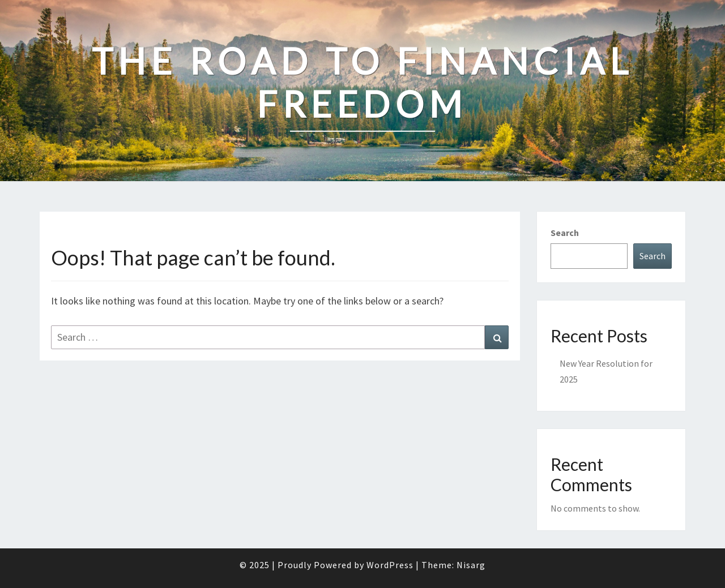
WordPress (390, 565)
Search (565, 233)
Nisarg (471, 565)
